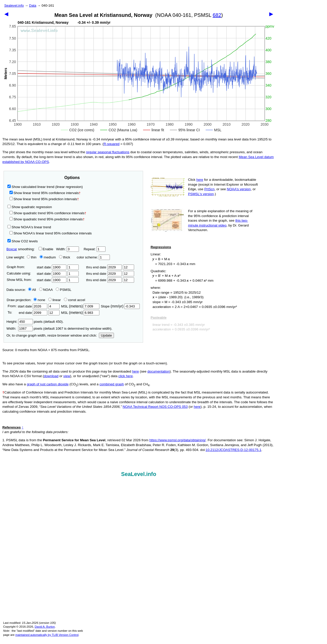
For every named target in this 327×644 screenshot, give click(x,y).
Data (33, 5)
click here (125, 376)
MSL (80, 306)
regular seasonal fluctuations (108, 152)
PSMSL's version (201, 194)
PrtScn (209, 189)
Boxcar (12, 249)
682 (217, 15)
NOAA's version (239, 189)
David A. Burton (45, 627)
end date (32, 313)
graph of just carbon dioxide (48, 384)
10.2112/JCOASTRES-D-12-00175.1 (233, 450)
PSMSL (63, 290)
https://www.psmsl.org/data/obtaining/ (177, 440)
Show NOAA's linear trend (29, 227)
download (51, 376)
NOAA (46, 290)
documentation (159, 371)
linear (55, 300)
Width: (67, 249)
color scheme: (93, 257)
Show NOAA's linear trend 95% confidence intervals (51, 233)
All (32, 290)
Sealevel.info (14, 5)
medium (48, 257)
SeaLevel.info (139, 474)
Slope (120, 306)
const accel (74, 300)
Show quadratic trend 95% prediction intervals (47, 219)
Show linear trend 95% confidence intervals (44, 193)
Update (106, 335)
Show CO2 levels (22, 241)
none (38, 300)
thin (30, 257)
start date (52, 267)
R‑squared (112, 144)
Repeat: (94, 249)
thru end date (104, 267)
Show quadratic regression (30, 207)
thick (65, 257)
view (67, 376)
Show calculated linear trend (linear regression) (45, 187)
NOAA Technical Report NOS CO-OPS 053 (155, 407)
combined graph (112, 384)
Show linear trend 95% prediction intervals (44, 199)
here (200, 180)
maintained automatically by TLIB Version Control (47, 635)
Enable (46, 249)
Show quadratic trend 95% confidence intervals (48, 213)
